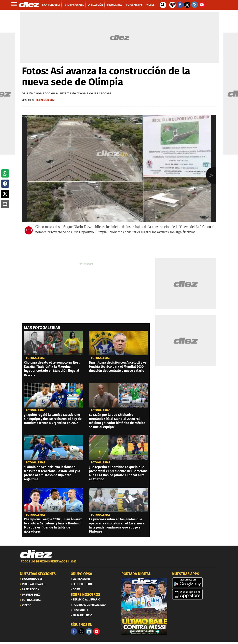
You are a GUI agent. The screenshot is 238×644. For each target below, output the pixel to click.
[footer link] (119, 564)
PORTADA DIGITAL (136, 574)
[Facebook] (74, 631)
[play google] (195, 583)
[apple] (195, 594)
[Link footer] (36, 554)
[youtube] (96, 631)
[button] (5, 173)
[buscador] (163, 5)
